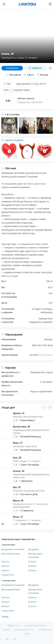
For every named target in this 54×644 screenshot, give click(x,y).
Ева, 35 (17, 487)
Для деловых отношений (13, 549)
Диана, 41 (19, 413)
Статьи (27, 634)
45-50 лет (32, 570)
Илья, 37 (18, 517)
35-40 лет (32, 566)
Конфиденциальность (24, 630)
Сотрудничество (45, 630)
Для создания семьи (11, 554)
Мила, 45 (18, 501)
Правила (6, 630)
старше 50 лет (8, 575)
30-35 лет (6, 566)
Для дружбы (34, 549)
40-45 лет (6, 570)
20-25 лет (6, 562)
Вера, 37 (18, 443)
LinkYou (17, 626)
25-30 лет (32, 562)
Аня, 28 (17, 458)
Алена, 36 (19, 471)
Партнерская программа (36, 626)
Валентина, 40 (21, 427)
